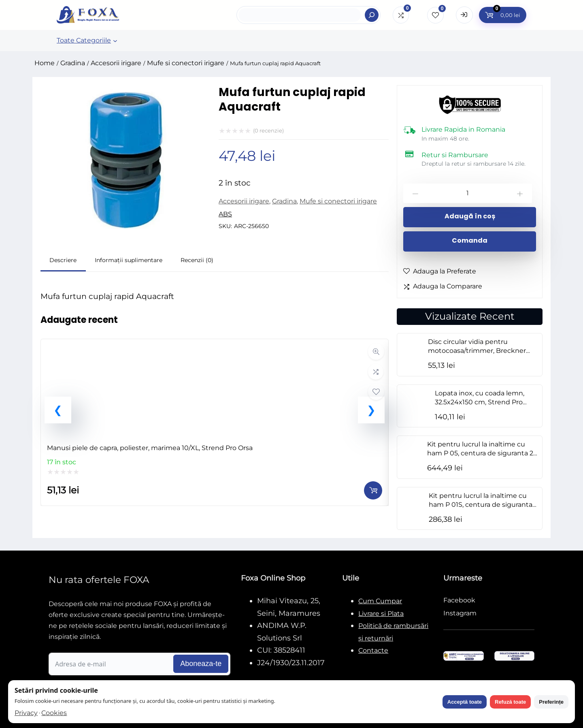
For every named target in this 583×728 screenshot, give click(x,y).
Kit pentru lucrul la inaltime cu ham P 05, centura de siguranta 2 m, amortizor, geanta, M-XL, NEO (480, 453)
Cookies (54, 713)
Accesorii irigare (116, 63)
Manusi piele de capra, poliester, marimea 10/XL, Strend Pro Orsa (150, 448)
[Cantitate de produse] (468, 193)
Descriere (63, 260)
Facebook (459, 600)
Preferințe (551, 702)
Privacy (26, 713)
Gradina (73, 63)
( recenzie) (268, 130)
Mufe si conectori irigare (186, 63)
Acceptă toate (465, 702)
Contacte (373, 650)
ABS (225, 214)
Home (45, 63)
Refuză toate (510, 702)
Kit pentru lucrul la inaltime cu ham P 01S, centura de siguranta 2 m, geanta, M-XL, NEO (483, 505)
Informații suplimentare (129, 260)
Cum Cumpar (380, 601)
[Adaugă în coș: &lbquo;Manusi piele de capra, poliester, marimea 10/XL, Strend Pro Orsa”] (373, 490)
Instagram (460, 613)
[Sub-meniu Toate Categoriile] (115, 41)
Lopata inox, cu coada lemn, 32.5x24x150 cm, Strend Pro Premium (480, 402)
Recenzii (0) (197, 260)
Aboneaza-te (201, 664)
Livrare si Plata (381, 614)
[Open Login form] (464, 15)
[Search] (372, 15)
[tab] (63, 261)
